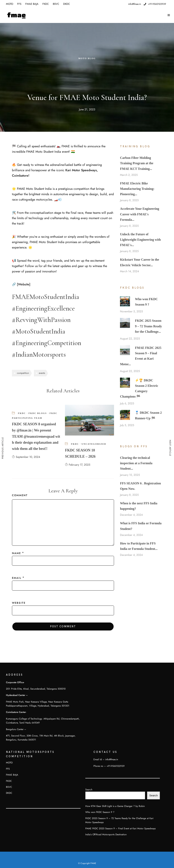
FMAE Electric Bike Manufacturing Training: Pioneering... (137, 189)
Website (19, 603)
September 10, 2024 (26, 457)
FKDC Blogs (38, 413)
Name (16, 553)
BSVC (56, 4)
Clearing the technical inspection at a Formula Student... (136, 463)
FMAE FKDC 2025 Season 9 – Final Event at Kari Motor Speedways (120, 828)
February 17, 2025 (78, 465)
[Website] (24, 284)
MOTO (10, 4)
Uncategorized (94, 444)
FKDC (46, 4)
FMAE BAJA (32, 4)
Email (17, 578)
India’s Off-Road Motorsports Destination (106, 834)
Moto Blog (87, 58)
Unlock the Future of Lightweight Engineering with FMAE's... (140, 240)
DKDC (67, 4)
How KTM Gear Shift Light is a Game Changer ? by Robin (115, 806)
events (42, 373)
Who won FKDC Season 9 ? (100, 812)
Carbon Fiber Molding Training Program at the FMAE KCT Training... (137, 163)
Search (89, 790)
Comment (20, 495)
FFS (19, 4)
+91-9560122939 (155, 4)
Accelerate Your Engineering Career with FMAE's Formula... (140, 214)
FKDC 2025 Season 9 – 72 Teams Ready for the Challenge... (148, 326)
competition (23, 373)
